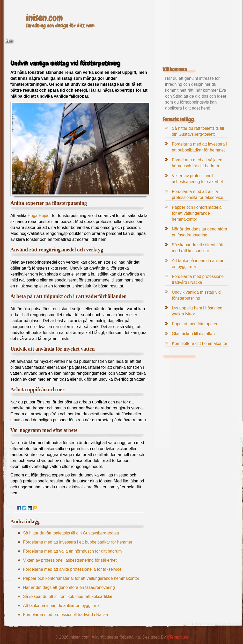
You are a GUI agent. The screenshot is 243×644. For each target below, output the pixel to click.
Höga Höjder (39, 216)
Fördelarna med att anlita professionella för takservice (72, 569)
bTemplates (178, 637)
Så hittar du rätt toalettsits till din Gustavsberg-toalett (71, 533)
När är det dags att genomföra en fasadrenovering (69, 587)
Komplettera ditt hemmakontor (200, 343)
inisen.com (44, 18)
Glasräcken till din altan (193, 334)
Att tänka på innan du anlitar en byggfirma (61, 606)
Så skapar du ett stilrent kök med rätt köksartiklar (68, 596)
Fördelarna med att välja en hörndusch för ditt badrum (72, 551)
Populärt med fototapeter (195, 324)
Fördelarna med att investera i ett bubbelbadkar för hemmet (78, 542)
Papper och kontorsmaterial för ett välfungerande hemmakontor (81, 578)
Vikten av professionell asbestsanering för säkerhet (70, 560)
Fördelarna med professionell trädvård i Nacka (65, 615)
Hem (9, 40)
